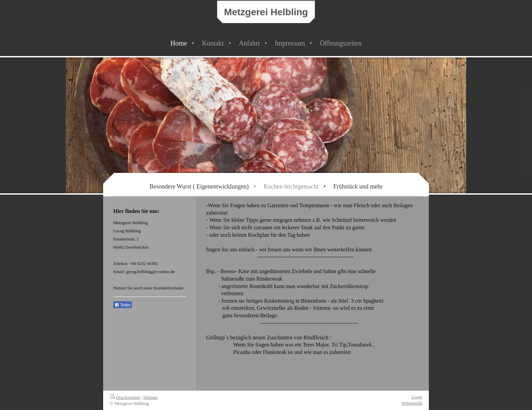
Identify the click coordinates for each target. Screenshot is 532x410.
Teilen (123, 305)
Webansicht (412, 403)
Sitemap (150, 397)
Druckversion (125, 397)
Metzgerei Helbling (266, 12)
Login (417, 397)
